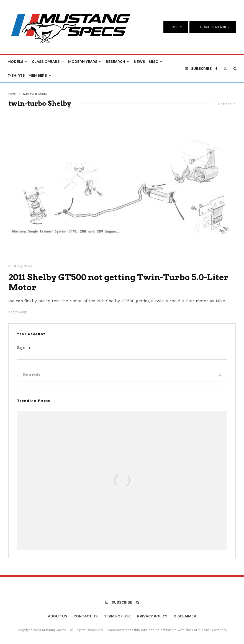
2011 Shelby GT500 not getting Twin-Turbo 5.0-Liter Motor (118, 282)
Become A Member (213, 27)
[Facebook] (216, 69)
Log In (176, 27)
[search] (220, 375)
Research (115, 62)
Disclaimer (185, 616)
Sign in (23, 347)
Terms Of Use (117, 616)
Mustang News (20, 266)
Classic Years (46, 62)
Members (38, 75)
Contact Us (85, 616)
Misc (153, 62)
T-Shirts (16, 75)
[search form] (116, 375)
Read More (18, 312)
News (139, 62)
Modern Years (83, 62)
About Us (57, 616)
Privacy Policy (152, 616)
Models (15, 62)
